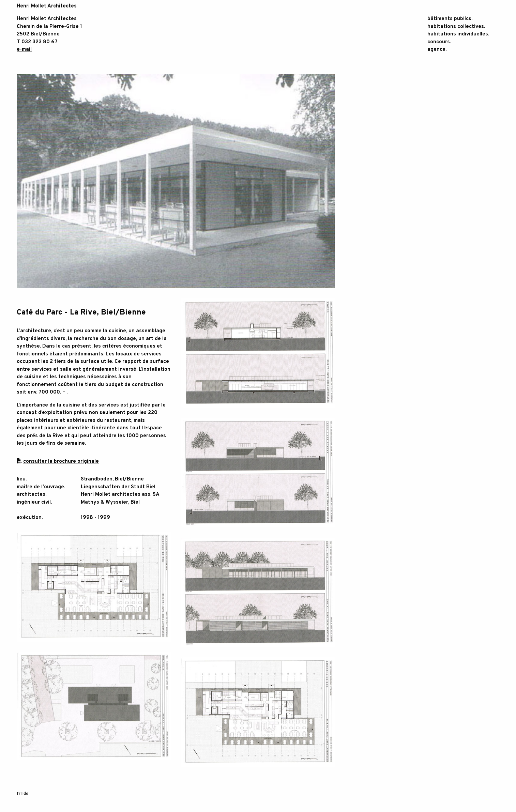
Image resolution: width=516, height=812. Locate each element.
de (26, 795)
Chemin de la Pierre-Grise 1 (49, 27)
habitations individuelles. (458, 34)
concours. (439, 42)
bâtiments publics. (450, 19)
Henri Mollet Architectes (47, 19)
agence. (437, 50)
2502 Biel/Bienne (38, 34)
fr (19, 795)
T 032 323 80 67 (37, 42)
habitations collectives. (456, 27)
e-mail (24, 50)
